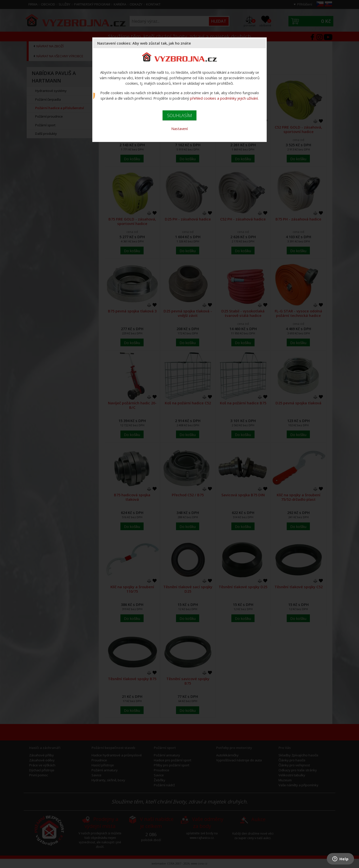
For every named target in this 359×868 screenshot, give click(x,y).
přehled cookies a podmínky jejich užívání (224, 98)
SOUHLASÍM (179, 115)
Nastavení (179, 129)
